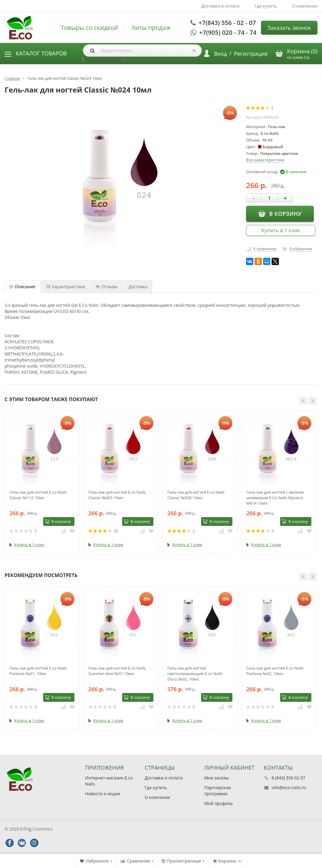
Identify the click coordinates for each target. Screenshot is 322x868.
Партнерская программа (218, 791)
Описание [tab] (22, 287)
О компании (305, 6)
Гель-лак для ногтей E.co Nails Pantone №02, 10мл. (275, 671)
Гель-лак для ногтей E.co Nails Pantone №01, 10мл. (38, 671)
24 (116, 531)
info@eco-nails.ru (289, 787)
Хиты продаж (151, 28)
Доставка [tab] (138, 287)
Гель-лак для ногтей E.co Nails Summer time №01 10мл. (117, 671)
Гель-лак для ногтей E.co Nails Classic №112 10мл (38, 495)
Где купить (266, 6)
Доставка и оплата (220, 6)
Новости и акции (103, 794)
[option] (42, 483)
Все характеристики (265, 160)
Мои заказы (216, 778)
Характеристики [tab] (66, 287)
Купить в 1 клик (281, 230)
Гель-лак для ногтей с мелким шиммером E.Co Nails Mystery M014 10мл (275, 498)
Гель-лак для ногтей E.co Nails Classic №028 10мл (196, 495)
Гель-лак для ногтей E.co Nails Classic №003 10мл (117, 495)
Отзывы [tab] (107, 287)
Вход (221, 54)
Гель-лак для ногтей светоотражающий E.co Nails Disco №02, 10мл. (195, 674)
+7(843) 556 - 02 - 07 (227, 23)
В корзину (280, 213)
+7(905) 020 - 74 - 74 (228, 32)
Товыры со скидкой (89, 28)
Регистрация (251, 54)
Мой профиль (218, 803)
